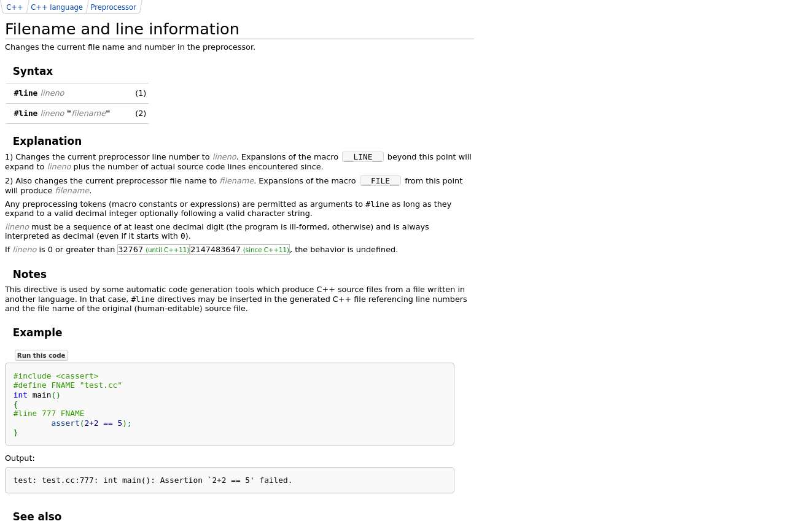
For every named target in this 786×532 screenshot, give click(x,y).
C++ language (57, 7)
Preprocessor (113, 7)
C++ (14, 7)
